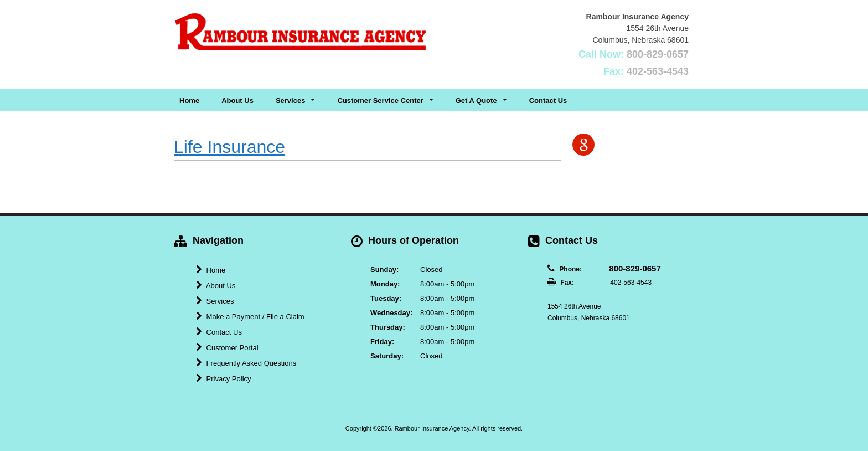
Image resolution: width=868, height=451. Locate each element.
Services (215, 301)
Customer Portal (227, 347)
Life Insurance (229, 147)
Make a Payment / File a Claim (250, 316)
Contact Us (548, 101)
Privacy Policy (224, 378)
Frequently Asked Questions (246, 363)
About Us (237, 101)
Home (189, 101)
